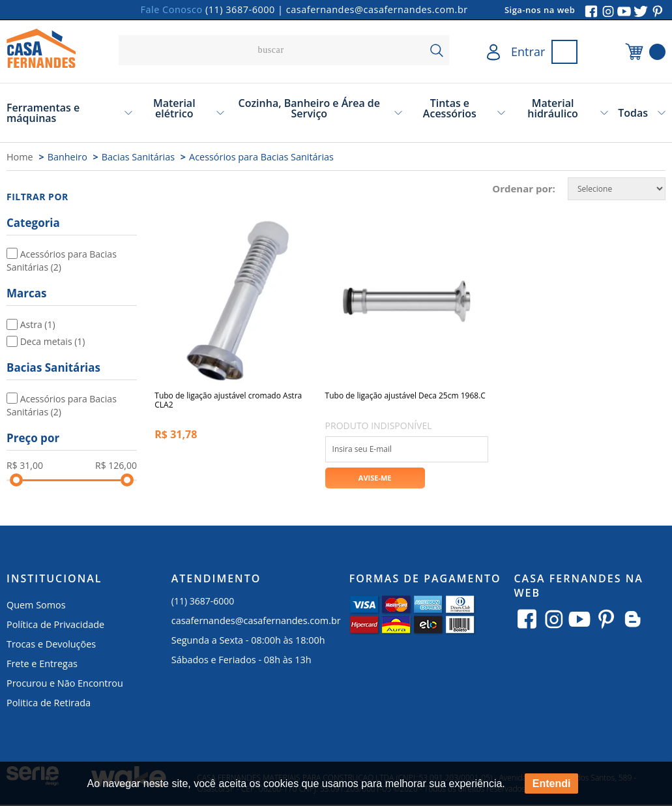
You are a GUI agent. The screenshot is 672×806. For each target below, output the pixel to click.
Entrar (528, 52)
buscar (436, 50)
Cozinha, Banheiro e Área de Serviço (310, 108)
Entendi (552, 784)
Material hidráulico (553, 108)
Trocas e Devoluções (51, 646)
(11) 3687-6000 (240, 9)
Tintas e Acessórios (450, 108)
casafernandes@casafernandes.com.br (377, 9)
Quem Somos (36, 607)
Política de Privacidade (55, 626)
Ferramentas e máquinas (43, 113)
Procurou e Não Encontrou (65, 685)
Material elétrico (174, 108)
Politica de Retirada (49, 705)
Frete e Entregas (42, 665)
